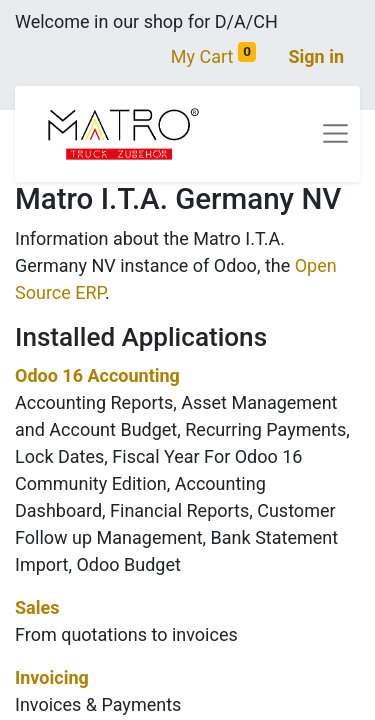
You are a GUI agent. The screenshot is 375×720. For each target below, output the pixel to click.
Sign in (316, 56)
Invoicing (52, 677)
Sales (37, 607)
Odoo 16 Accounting (97, 375)
